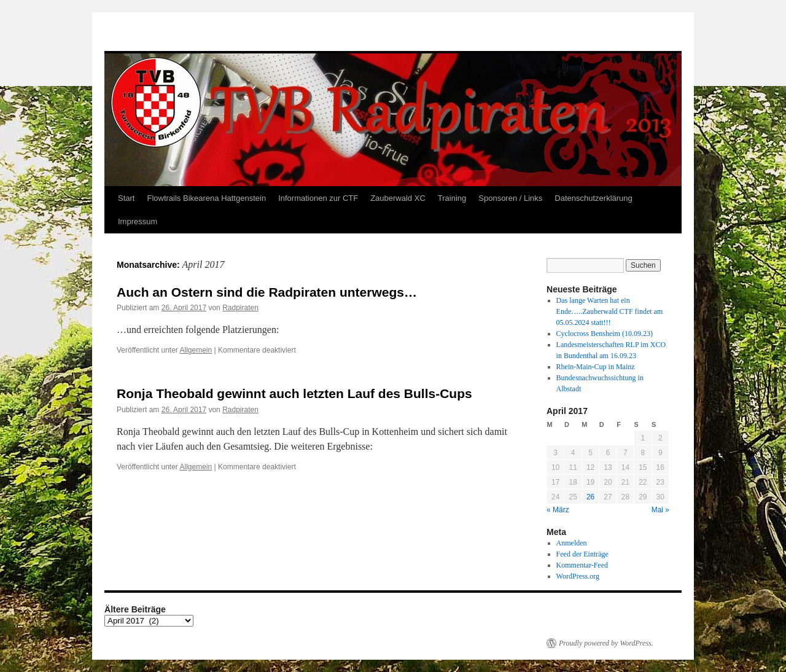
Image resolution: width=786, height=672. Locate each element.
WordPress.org (578, 576)
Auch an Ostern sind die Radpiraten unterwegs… (267, 292)
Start (126, 198)
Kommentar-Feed (582, 565)
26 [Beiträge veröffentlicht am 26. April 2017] (590, 497)
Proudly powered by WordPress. (606, 643)
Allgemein (196, 350)
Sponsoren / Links (510, 198)
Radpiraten (240, 308)
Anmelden (572, 543)
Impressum (138, 221)
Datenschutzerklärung (593, 198)
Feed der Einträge (582, 554)
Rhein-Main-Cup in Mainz (596, 367)
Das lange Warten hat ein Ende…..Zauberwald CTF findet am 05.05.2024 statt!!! (610, 311)
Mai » (660, 510)
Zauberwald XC (398, 198)
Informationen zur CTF (318, 198)
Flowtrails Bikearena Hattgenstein (206, 198)
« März (558, 510)
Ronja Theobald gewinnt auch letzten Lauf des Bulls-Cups (294, 393)
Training (452, 198)
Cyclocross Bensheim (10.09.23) (605, 334)
